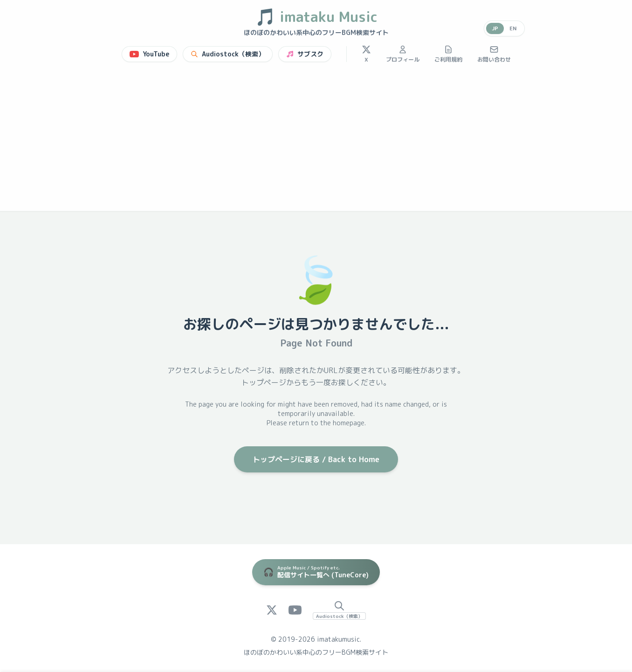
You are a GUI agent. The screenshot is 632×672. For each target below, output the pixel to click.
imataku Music (316, 17)
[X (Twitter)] (272, 610)
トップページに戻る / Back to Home (316, 459)
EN (513, 28)
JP (495, 28)
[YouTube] (295, 610)
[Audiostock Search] (339, 610)
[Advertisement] (316, 141)
